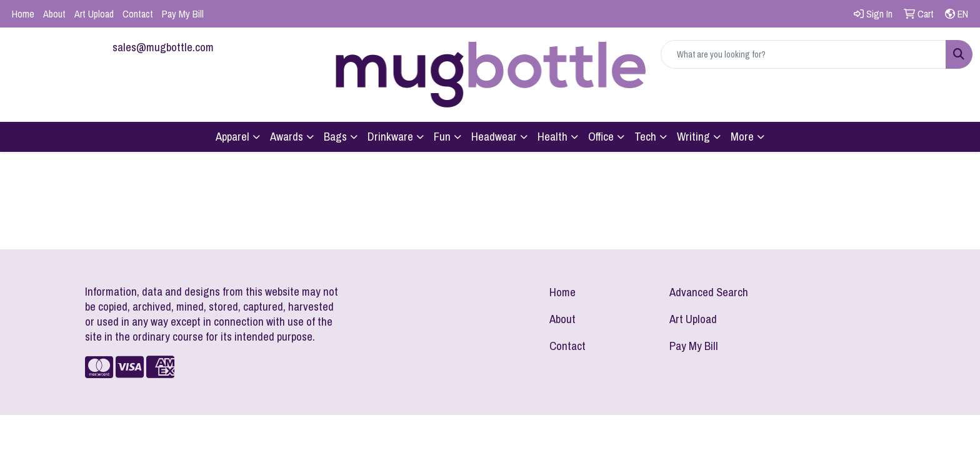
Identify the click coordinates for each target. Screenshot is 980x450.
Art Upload (94, 14)
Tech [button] (645, 137)
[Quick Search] (803, 54)
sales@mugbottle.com (163, 47)
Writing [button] (693, 137)
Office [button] (601, 137)
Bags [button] (335, 137)
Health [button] (552, 137)
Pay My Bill (183, 14)
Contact (138, 14)
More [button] (742, 137)
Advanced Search (709, 292)
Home (23, 14)
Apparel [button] (232, 137)
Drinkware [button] (390, 137)
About (54, 14)
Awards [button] (287, 137)
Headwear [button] (494, 137)
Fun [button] (442, 137)
